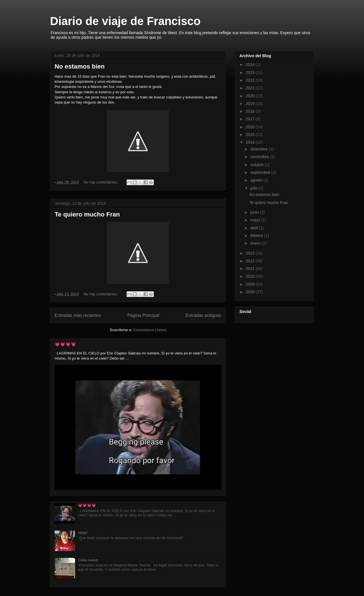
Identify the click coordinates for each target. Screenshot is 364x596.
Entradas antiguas (203, 315)
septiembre (261, 172)
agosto (257, 180)
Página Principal (143, 315)
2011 (251, 269)
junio (255, 212)
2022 (251, 80)
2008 (251, 292)
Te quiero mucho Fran (87, 214)
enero (256, 243)
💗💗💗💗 (65, 344)
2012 (251, 261)
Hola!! (83, 533)
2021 (251, 88)
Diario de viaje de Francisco (125, 21)
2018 (251, 111)
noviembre (260, 157)
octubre (258, 165)
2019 (251, 104)
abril (255, 228)
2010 (251, 276)
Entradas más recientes (78, 315)
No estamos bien (80, 66)
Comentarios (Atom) (150, 330)
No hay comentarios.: (102, 182)
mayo (256, 220)
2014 (251, 142)
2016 (251, 127)
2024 (251, 65)
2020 (251, 96)
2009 (251, 284)
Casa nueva (88, 560)
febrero (257, 236)
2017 (251, 119)
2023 (251, 73)
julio (254, 188)
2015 (251, 135)
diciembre (259, 149)
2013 (251, 253)
